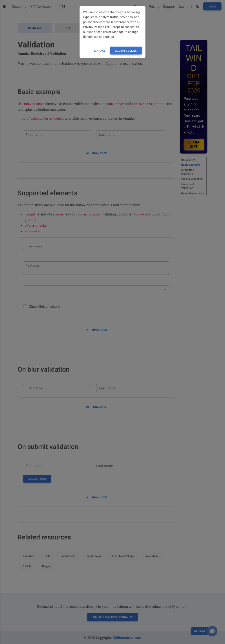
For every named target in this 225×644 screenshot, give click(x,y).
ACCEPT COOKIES (126, 51)
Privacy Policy (92, 27)
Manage (100, 51)
